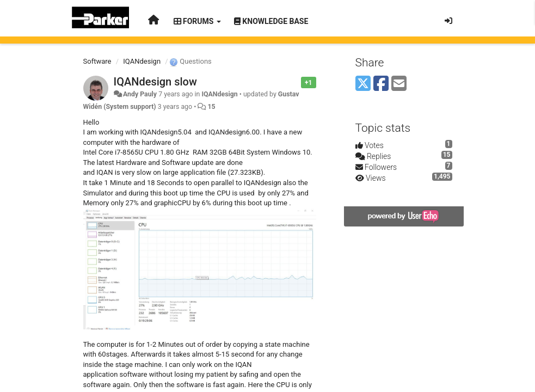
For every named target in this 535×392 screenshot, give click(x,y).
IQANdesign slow (155, 82)
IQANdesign (142, 61)
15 (211, 107)
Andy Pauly (140, 94)
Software (97, 61)
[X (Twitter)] (363, 84)
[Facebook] (381, 84)
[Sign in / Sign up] (448, 21)
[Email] (399, 84)
